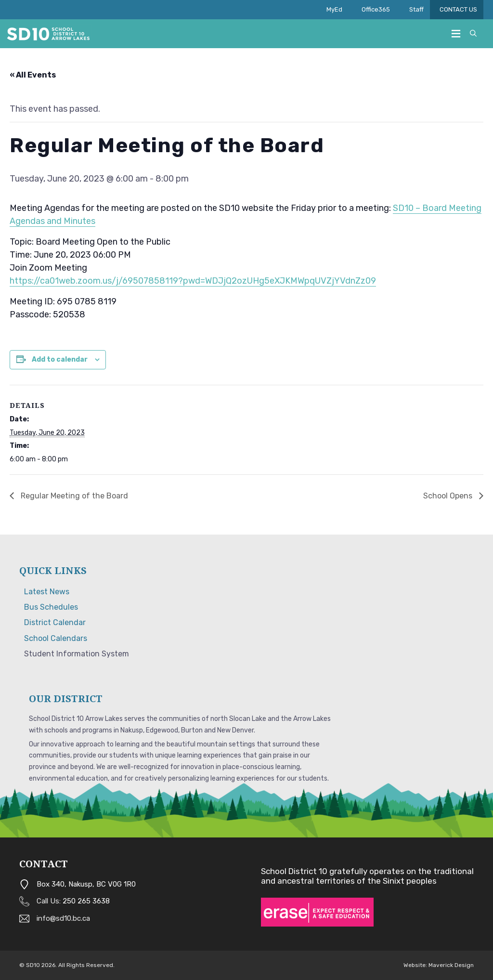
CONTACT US (461, 10)
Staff (420, 10)
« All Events (33, 75)
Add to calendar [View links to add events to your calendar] (60, 359)
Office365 (376, 9)
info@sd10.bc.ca (63, 918)
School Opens (449, 496)
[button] (473, 34)
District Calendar (55, 622)
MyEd (334, 9)
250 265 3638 (86, 901)
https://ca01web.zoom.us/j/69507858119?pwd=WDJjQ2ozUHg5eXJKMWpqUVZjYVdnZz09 (193, 281)
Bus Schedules (51, 607)
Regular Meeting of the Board (73, 496)
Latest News (47, 592)
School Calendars (56, 638)
